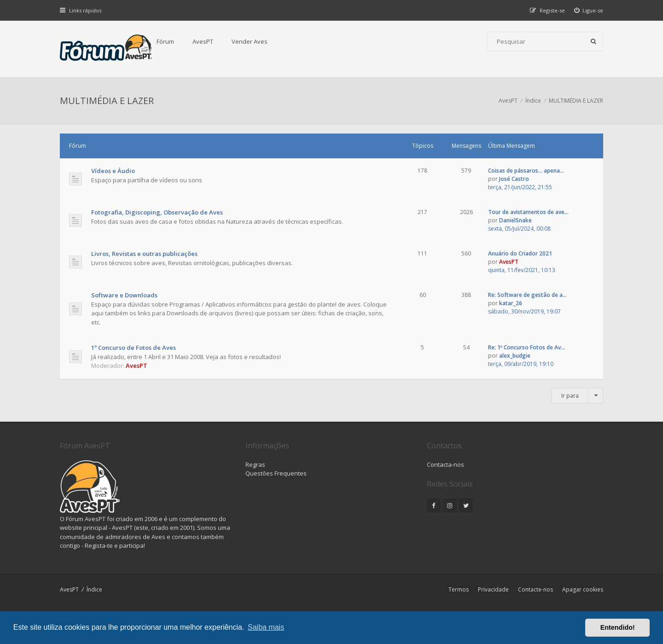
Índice (94, 589)
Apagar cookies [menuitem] (583, 589)
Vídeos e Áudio (113, 171)
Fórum (165, 41)
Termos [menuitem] (459, 589)
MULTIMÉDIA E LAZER (107, 101)
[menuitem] (589, 10)
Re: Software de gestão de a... (527, 295)
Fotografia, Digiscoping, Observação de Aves (157, 212)
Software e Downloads (124, 295)
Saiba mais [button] (266, 627)
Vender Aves (250, 41)
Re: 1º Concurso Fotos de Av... (526, 347)
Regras (255, 464)
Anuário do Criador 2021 (520, 253)
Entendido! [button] (618, 627)
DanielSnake (515, 220)
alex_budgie (515, 356)
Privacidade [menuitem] (493, 589)
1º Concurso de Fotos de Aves (134, 348)
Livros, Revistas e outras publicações (144, 254)
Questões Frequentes (276, 473)
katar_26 (511, 303)
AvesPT (203, 41)
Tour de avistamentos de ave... (528, 212)
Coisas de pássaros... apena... (526, 171)
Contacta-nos (445, 464)
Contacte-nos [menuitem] (535, 589)
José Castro (514, 179)
